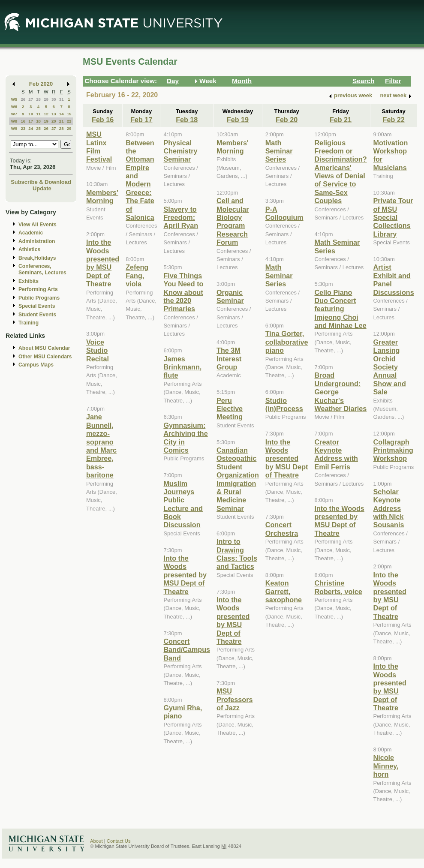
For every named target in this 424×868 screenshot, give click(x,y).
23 (23, 128)
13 (54, 114)
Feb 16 (103, 120)
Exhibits (29, 281)
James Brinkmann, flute (182, 367)
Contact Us (119, 841)
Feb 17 (141, 120)
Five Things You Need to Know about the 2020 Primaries (183, 292)
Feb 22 (394, 120)
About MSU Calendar (44, 348)
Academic (31, 233)
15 (69, 114)
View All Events (38, 225)
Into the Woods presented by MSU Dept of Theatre (103, 263)
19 (46, 121)
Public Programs (39, 298)
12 (46, 114)
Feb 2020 (41, 84)
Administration (37, 241)
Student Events (37, 315)
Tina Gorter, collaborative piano (287, 342)
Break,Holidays (37, 258)
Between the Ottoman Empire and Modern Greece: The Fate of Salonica (140, 180)
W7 (14, 114)
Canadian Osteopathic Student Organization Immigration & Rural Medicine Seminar (238, 479)
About (96, 841)
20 (54, 121)
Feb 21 (341, 120)
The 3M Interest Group (229, 359)
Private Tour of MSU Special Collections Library (393, 217)
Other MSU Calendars (45, 357)
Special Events (37, 306)
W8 (14, 121)
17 (31, 121)
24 (31, 128)
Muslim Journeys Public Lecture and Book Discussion (183, 504)
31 (62, 99)
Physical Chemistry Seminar (180, 151)
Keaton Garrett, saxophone (284, 591)
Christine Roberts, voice (338, 587)
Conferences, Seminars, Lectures (42, 269)
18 (38, 121)
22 (69, 121)
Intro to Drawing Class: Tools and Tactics (237, 554)
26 (23, 99)
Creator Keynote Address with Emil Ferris (336, 454)
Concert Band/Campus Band (187, 650)
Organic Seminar (230, 296)
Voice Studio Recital (98, 350)
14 (62, 114)
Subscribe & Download (41, 182)
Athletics (29, 249)
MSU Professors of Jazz (235, 699)
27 (31, 99)
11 (38, 114)
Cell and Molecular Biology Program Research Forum (233, 221)
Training (29, 323)
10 (31, 114)
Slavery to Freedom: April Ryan (181, 218)
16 (23, 121)
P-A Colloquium (284, 213)
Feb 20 (287, 120)
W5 (14, 99)
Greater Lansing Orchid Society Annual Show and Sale (390, 367)
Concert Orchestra (282, 529)
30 (54, 99)
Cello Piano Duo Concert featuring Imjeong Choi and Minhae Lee (340, 309)
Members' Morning (102, 197)
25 (38, 128)
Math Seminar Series (279, 151)
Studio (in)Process (284, 404)
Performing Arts (38, 289)
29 (46, 99)
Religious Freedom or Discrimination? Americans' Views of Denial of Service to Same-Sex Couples (340, 172)
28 (38, 99)
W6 (14, 107)
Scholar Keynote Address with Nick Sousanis (389, 508)
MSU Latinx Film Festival (99, 147)
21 (62, 121)
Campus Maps (36, 365)
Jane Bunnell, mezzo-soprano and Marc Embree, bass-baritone (101, 446)
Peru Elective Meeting (230, 409)
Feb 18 (187, 120)
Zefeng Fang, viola (137, 275)
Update (42, 188)
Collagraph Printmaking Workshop (393, 450)
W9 (14, 128)
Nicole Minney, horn (386, 766)
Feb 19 (238, 120)
